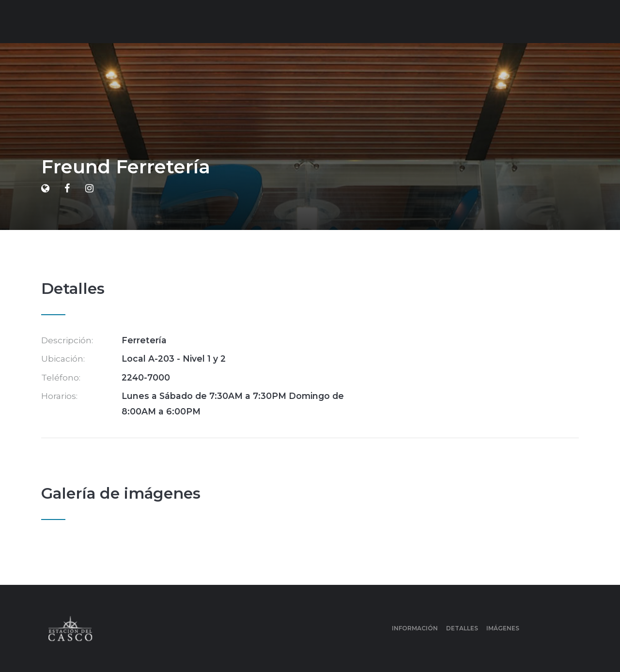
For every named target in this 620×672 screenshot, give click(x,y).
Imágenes (503, 628)
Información (415, 628)
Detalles (462, 628)
